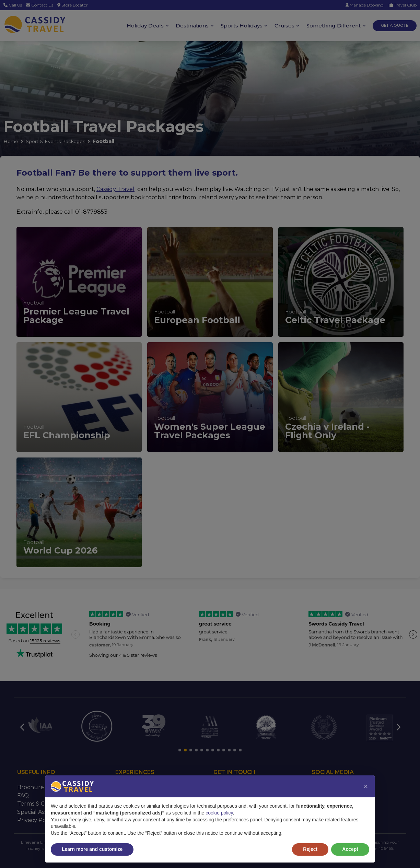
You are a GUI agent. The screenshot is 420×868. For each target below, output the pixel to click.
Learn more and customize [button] (92, 849)
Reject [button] (310, 849)
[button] (366, 786)
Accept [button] (350, 849)
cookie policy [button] (219, 813)
